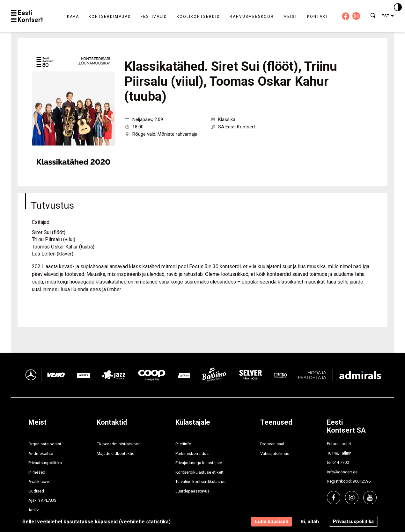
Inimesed (37, 472)
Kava (73, 17)
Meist (291, 17)
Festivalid (154, 17)
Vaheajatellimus (275, 453)
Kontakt (318, 17)
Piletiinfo (183, 444)
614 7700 (341, 462)
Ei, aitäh (310, 521)
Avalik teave (39, 482)
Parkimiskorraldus (192, 453)
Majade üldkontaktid (116, 453)
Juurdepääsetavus (192, 491)
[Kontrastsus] (398, 8)
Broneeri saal (272, 444)
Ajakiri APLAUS (42, 500)
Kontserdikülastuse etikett (199, 472)
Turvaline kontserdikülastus (200, 482)
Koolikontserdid (198, 17)
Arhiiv (33, 510)
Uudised (36, 491)
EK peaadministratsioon (119, 444)
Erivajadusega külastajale (199, 463)
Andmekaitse (41, 453)
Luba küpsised (272, 521)
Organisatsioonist (45, 444)
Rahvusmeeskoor (252, 17)
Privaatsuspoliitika (45, 463)
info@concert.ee (342, 472)
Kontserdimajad (110, 17)
